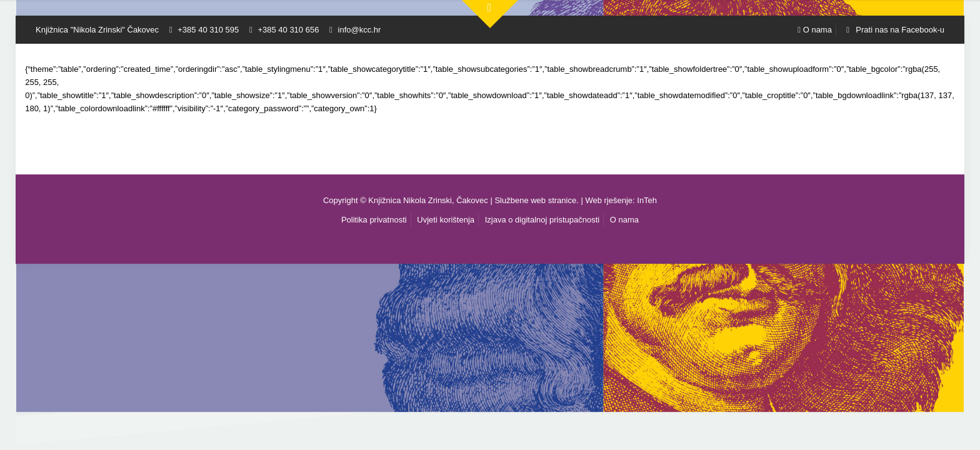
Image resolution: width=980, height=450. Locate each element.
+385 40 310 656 (288, 30)
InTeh (647, 200)
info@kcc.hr (360, 30)
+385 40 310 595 (208, 30)
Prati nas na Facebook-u (893, 30)
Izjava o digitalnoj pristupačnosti (542, 220)
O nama (815, 30)
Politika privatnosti (374, 220)
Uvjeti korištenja (446, 220)
